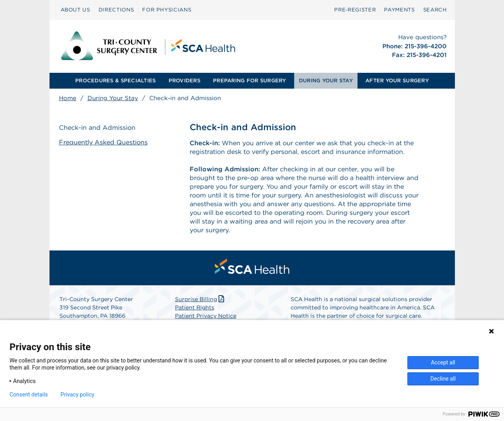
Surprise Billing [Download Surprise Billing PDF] (201, 299)
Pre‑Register (355, 10)
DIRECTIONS (116, 10)
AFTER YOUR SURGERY (397, 81)
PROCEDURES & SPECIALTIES (115, 81)
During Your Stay (113, 98)
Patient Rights (195, 307)
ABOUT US (75, 10)
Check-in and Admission (97, 128)
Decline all (443, 379)
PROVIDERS (184, 81)
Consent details (29, 394)
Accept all (443, 362)
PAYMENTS (399, 10)
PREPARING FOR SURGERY (249, 81)
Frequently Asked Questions (103, 142)
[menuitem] (75, 10)
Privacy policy (77, 394)
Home (68, 98)
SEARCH (435, 10)
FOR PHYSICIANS (167, 10)
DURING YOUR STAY (326, 81)
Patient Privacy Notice (206, 316)
